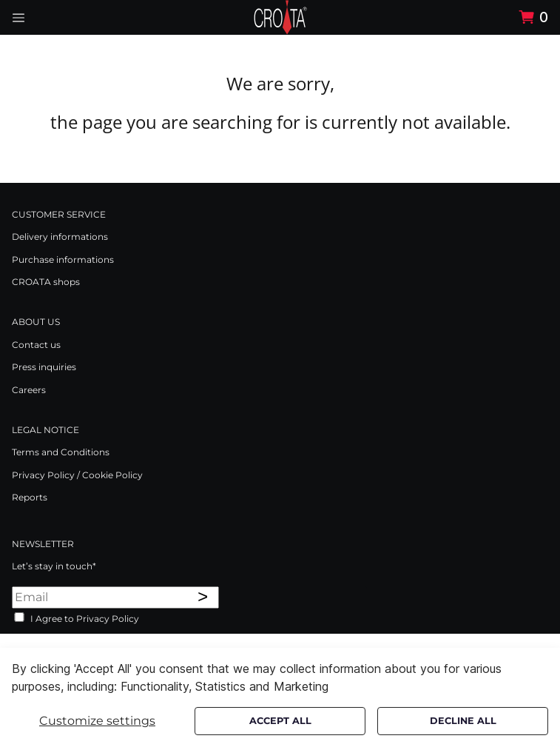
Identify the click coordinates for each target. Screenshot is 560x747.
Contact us (36, 345)
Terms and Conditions (61, 452)
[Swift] (280, 17)
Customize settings (97, 721)
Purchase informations (63, 259)
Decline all (463, 721)
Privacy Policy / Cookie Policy (77, 475)
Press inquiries (44, 367)
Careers (29, 390)
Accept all (280, 721)
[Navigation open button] (18, 17)
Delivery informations (60, 237)
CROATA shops (46, 282)
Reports (30, 497)
